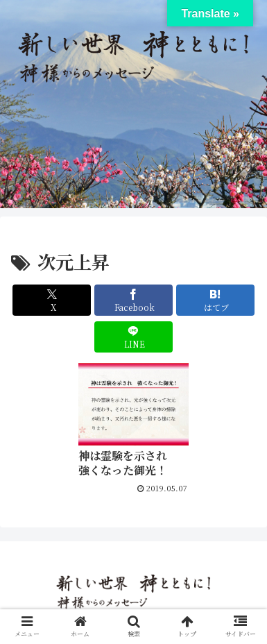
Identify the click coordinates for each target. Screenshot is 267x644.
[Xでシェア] (52, 300)
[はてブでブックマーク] (215, 300)
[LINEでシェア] (133, 337)
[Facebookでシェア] (133, 300)
